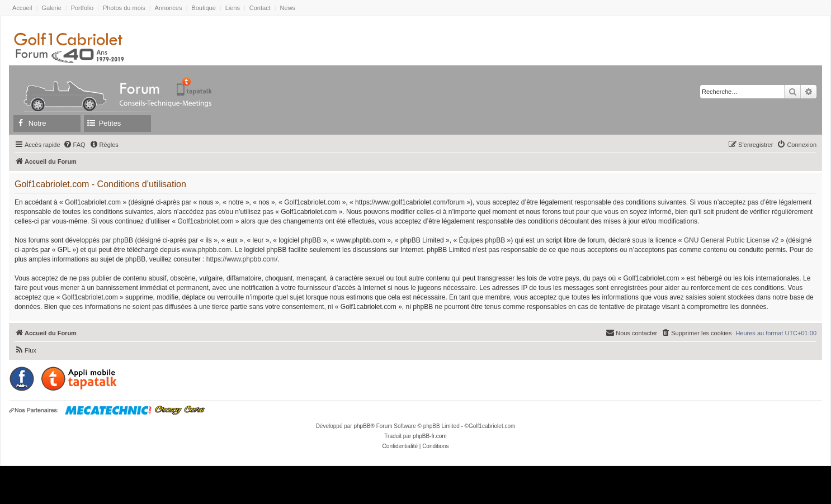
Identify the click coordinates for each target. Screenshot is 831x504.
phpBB (362, 426)
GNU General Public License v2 (731, 240)
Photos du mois (124, 8)
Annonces (169, 8)
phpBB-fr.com (430, 436)
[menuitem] (74, 145)
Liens (233, 8)
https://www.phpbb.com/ (242, 259)
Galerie (51, 8)
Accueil (22, 8)
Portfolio (82, 8)
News (288, 8)
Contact (260, 8)
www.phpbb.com (206, 250)
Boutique (203, 8)
